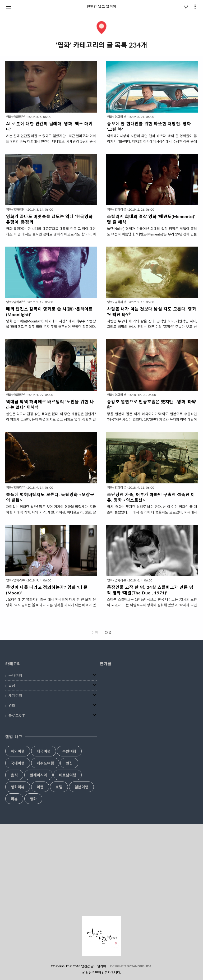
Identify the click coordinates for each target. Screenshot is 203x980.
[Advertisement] (101, 870)
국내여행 (15, 675)
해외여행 (18, 751)
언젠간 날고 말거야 (101, 6)
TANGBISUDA (141, 966)
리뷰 (14, 799)
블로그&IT (17, 716)
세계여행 (15, 695)
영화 (12, 706)
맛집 (69, 763)
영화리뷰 (18, 787)
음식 (14, 775)
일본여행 (81, 787)
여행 (40, 787)
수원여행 (69, 751)
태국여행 (44, 751)
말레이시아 (38, 775)
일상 (12, 685)
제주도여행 (45, 763)
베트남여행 (68, 775)
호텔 (59, 787)
